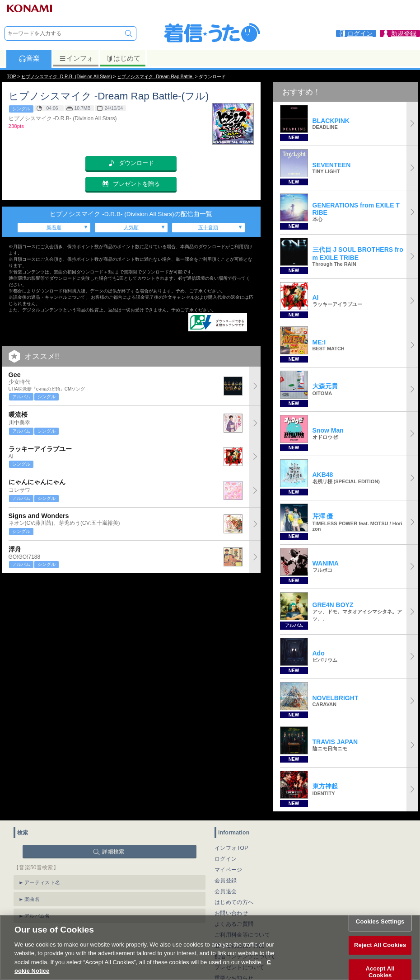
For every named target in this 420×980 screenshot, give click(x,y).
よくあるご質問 (234, 924)
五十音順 (208, 227)
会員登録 (226, 881)
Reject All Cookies (380, 955)
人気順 (131, 227)
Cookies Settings (380, 931)
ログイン (226, 859)
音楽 (29, 58)
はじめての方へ (234, 902)
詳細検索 (113, 852)
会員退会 (226, 891)
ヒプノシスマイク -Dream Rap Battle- (155, 77)
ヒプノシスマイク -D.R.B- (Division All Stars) (67, 77)
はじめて (123, 58)
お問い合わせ (231, 913)
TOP (11, 77)
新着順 (54, 227)
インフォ (76, 58)
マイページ (229, 870)
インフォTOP (231, 848)
